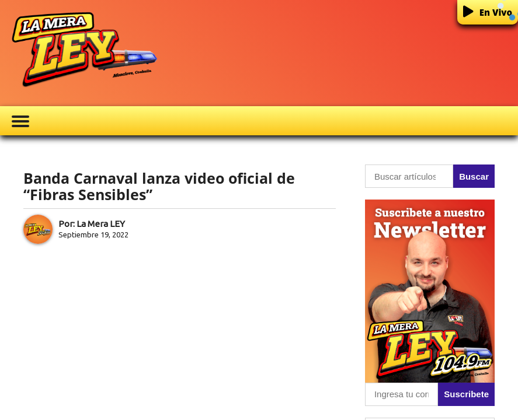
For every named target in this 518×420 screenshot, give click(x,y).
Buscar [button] (474, 176)
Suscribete (466, 394)
